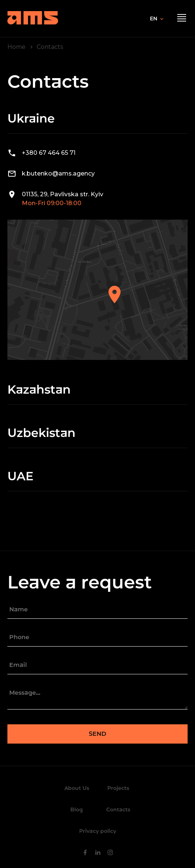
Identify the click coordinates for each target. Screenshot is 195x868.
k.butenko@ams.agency (58, 173)
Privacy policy (98, 831)
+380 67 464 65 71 (49, 153)
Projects (118, 788)
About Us (77, 788)
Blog (77, 809)
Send (97, 734)
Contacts (118, 809)
